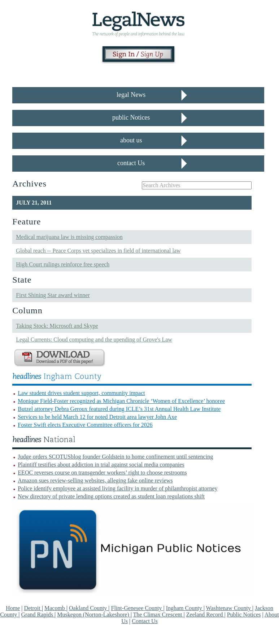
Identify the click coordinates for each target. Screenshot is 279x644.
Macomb (55, 608)
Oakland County (89, 608)
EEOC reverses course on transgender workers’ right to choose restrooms (102, 473)
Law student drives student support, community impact (81, 393)
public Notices (131, 117)
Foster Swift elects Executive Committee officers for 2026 (85, 425)
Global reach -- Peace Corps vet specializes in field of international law (98, 251)
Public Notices (244, 615)
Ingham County (185, 608)
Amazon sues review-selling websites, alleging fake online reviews (95, 480)
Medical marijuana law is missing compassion (69, 237)
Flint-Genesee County (137, 608)
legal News (131, 95)
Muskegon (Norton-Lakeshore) (94, 615)
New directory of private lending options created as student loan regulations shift (111, 496)
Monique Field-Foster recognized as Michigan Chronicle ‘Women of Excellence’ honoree (121, 401)
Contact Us (145, 621)
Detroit (33, 608)
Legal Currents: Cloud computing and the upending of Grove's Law (94, 340)
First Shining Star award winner (53, 295)
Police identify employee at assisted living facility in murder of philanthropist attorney (117, 488)
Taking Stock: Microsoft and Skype (57, 326)
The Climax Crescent (158, 615)
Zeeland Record (205, 615)
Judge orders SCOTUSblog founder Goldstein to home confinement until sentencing (115, 457)
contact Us (131, 163)
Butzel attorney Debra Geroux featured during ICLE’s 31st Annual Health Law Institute (119, 409)
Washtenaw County (229, 608)
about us (131, 140)
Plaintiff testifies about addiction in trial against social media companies (101, 465)
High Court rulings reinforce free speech (63, 264)
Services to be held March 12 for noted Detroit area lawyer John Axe (97, 417)
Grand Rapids (38, 615)
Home (13, 608)
